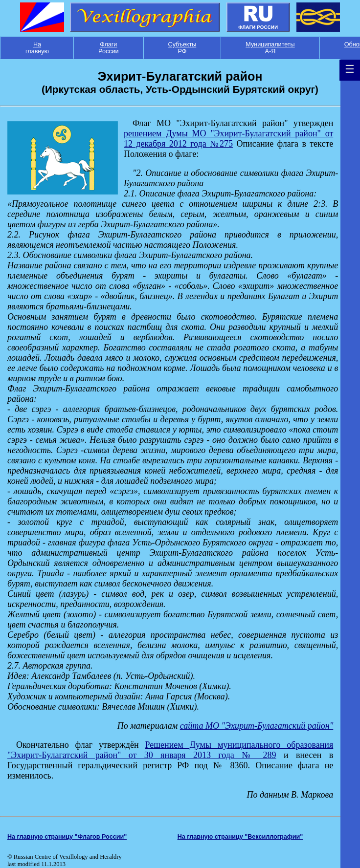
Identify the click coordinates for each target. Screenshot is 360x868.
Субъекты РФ (182, 48)
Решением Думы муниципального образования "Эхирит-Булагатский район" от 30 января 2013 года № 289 (170, 750)
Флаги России (109, 48)
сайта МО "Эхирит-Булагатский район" (257, 726)
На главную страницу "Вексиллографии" (240, 837)
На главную (37, 48)
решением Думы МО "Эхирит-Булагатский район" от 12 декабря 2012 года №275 (228, 139)
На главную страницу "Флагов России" (67, 837)
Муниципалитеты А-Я (270, 48)
